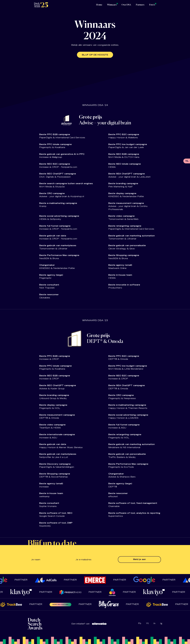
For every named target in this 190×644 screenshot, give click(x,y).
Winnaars (112, 5)
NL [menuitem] (187, 161)
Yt (147, 624)
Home (99, 5)
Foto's (152, 5)
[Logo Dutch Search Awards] (41, 5)
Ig (161, 624)
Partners (140, 5)
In (154, 624)
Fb (140, 624)
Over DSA (126, 5)
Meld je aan (139, 560)
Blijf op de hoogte (95, 55)
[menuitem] (187, 161)
